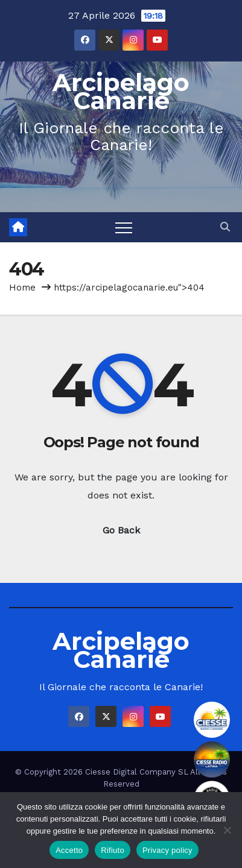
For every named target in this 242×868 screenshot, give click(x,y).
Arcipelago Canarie (121, 91)
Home (22, 288)
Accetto (69, 850)
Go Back (121, 530)
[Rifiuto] (227, 830)
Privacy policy (167, 850)
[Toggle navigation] (124, 227)
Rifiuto (113, 850)
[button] (225, 227)
